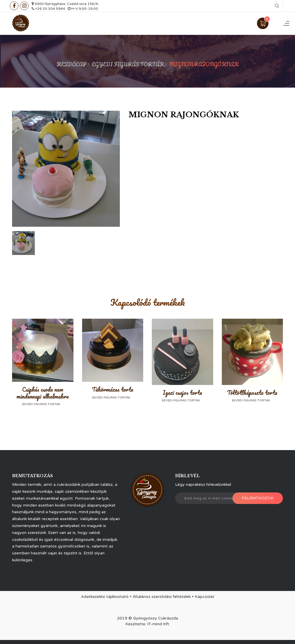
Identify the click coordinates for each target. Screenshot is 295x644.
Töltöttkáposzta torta (252, 393)
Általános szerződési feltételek (162, 597)
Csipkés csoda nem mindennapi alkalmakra (43, 393)
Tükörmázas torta (113, 389)
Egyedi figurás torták (128, 64)
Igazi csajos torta (183, 393)
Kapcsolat (205, 597)
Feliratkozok (258, 498)
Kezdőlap (71, 64)
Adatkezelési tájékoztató (105, 597)
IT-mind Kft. (159, 624)
